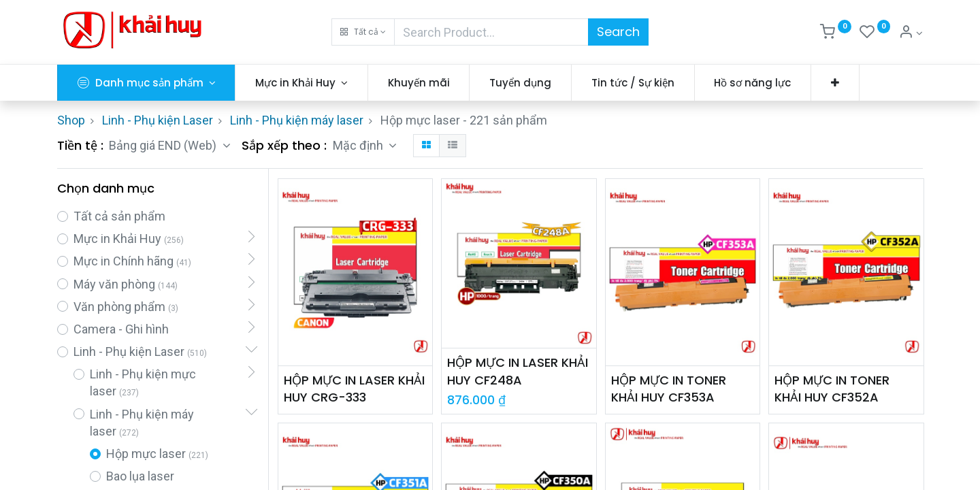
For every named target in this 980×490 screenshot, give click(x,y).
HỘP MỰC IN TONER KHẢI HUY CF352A (832, 389)
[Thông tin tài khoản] (911, 33)
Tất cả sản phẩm (119, 216)
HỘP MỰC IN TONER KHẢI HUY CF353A (669, 389)
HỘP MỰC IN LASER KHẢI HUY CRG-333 (354, 389)
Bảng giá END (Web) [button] (164, 145)
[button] (363, 32)
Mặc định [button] (359, 145)
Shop (71, 120)
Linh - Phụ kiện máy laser (297, 120)
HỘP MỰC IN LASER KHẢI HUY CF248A (518, 371)
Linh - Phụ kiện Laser (158, 120)
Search (618, 32)
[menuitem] (419, 83)
